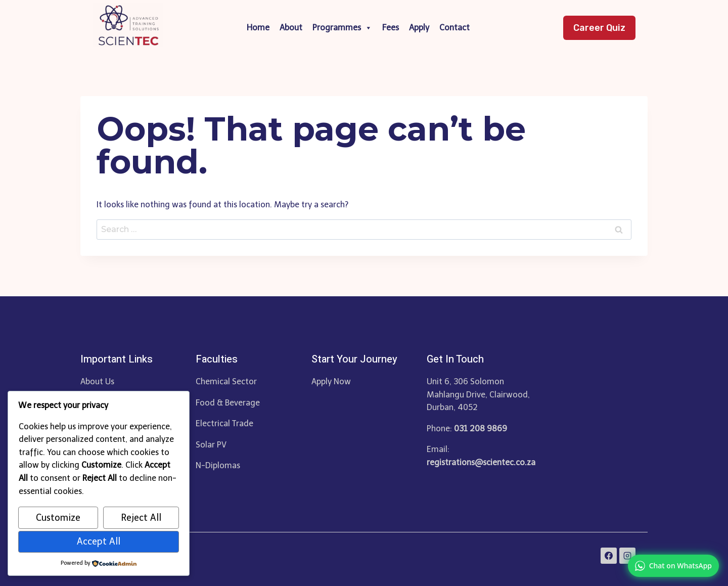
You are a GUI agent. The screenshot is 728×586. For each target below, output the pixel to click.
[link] (673, 566)
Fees (391, 28)
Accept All (99, 542)
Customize (58, 518)
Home (258, 28)
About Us (97, 381)
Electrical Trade (224, 423)
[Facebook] (609, 556)
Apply (419, 28)
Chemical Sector (226, 381)
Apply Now (331, 381)
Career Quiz (599, 28)
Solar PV (211, 445)
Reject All (141, 518)
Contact (454, 28)
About (291, 28)
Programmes (342, 28)
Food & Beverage (228, 403)
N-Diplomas (218, 465)
